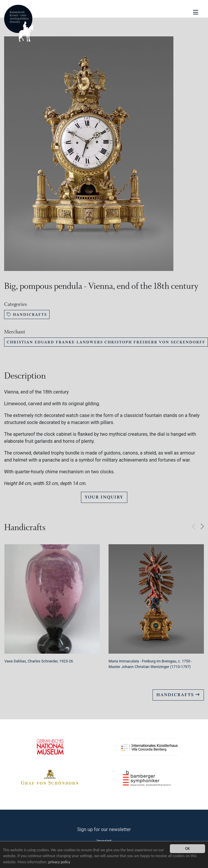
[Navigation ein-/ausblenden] (196, 12)
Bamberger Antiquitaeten (19, 23)
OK (187, 848)
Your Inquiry (104, 497)
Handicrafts (27, 315)
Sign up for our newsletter (104, 829)
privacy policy (59, 862)
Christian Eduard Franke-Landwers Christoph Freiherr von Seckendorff (106, 342)
